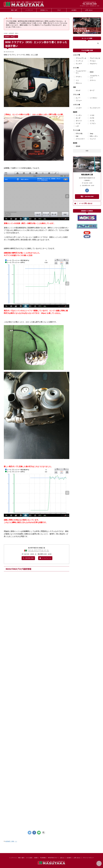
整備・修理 (14, 10)
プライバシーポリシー (88, 857)
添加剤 (36, 857)
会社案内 (74, 10)
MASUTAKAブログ (53, 857)
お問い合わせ (89, 10)
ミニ (16, 841)
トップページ (13, 857)
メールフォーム (45, 558)
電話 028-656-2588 (87, 196)
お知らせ (62, 857)
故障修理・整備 (10, 841)
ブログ (59, 10)
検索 (87, 151)
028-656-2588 (28, 558)
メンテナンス (29, 10)
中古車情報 (43, 857)
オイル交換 (29, 857)
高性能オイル (44, 10)
